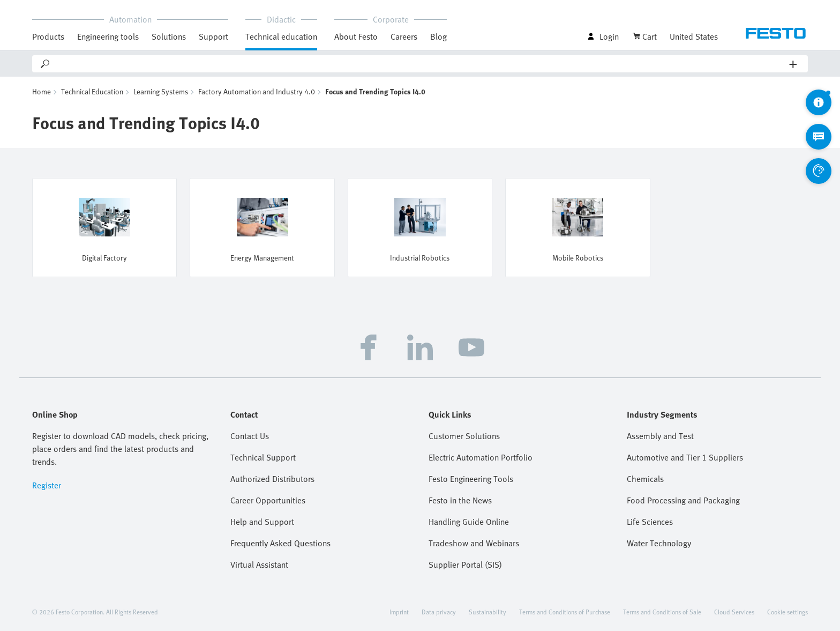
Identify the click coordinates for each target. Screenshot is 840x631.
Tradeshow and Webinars (474, 543)
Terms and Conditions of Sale (662, 612)
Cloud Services (734, 612)
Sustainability (487, 612)
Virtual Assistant (259, 565)
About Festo (356, 36)
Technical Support (263, 457)
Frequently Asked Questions (280, 543)
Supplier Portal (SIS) (465, 565)
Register (47, 485)
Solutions (169, 36)
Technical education (281, 36)
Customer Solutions (464, 436)
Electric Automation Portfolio (481, 457)
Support (213, 36)
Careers (404, 36)
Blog (438, 36)
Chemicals (645, 479)
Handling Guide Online (469, 522)
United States (694, 36)
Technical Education (92, 91)
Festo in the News (460, 500)
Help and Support (262, 522)
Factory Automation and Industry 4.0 (257, 91)
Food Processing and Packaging (683, 500)
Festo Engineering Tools (471, 479)
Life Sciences (650, 522)
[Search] (420, 64)
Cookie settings (787, 612)
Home (42, 91)
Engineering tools (108, 36)
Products (48, 36)
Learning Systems (161, 91)
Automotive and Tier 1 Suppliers (685, 457)
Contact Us (250, 436)
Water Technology (659, 543)
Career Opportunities (268, 500)
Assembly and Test (660, 436)
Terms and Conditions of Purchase (565, 612)
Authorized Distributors (272, 479)
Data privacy (439, 612)
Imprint (399, 612)
